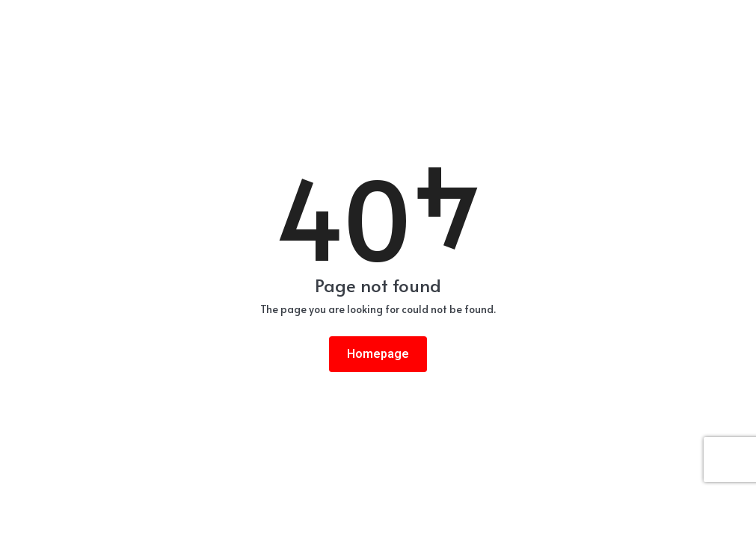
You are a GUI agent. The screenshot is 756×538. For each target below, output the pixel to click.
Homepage (378, 354)
